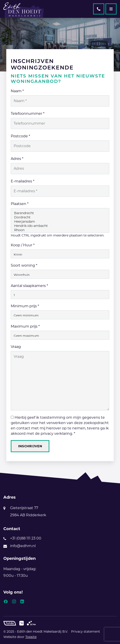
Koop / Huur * (23, 245)
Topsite (31, 637)
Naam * (17, 91)
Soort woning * (24, 265)
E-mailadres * (23, 181)
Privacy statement (86, 631)
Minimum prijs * (25, 306)
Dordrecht (60, 217)
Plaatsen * (20, 204)
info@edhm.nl (23, 546)
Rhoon (60, 230)
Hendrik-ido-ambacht (60, 226)
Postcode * (20, 136)
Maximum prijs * (25, 326)
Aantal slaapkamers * (29, 286)
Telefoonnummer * (28, 114)
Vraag (16, 347)
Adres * (17, 159)
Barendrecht (60, 213)
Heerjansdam (60, 222)
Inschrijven (30, 446)
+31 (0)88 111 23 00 (26, 538)
